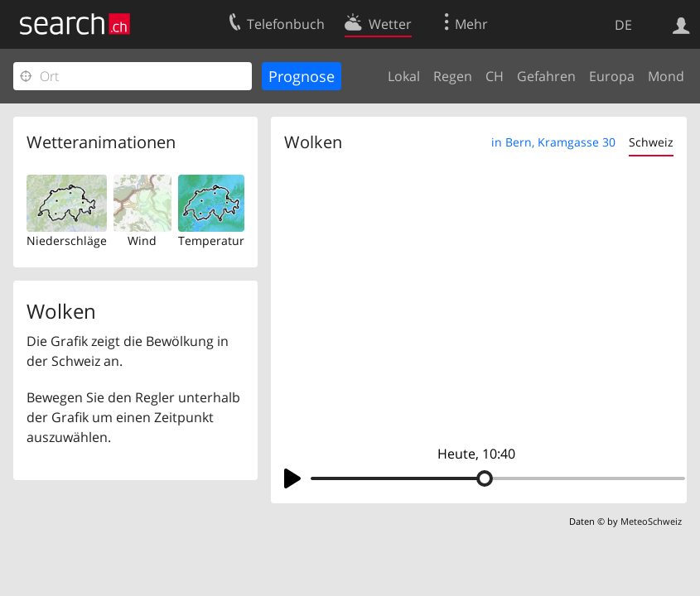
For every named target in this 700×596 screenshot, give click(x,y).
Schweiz (651, 142)
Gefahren (546, 76)
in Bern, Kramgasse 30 (553, 142)
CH (495, 76)
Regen (453, 76)
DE (623, 25)
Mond (666, 76)
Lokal (404, 76)
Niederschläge (67, 240)
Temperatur (211, 240)
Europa (612, 76)
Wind (142, 240)
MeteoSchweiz (651, 521)
